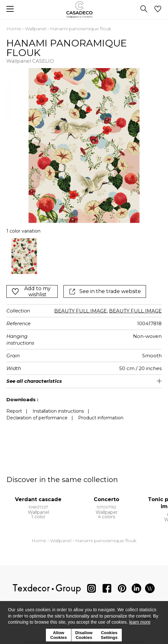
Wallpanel (36, 29)
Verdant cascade (38, 499)
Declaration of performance (37, 418)
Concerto (106, 499)
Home (14, 29)
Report (14, 411)
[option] (24, 256)
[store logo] (84, 10)
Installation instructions (58, 411)
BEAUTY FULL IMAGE (80, 311)
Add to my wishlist (31, 291)
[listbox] (84, 256)
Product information (101, 418)
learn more (140, 622)
